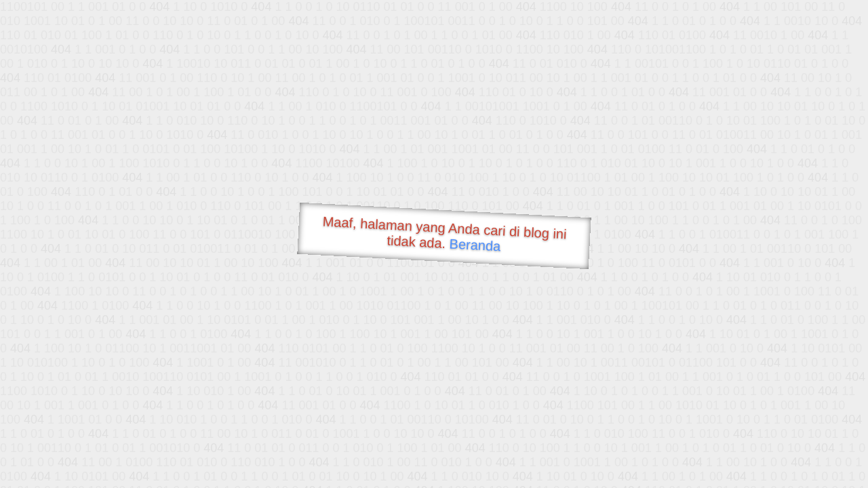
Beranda (475, 245)
